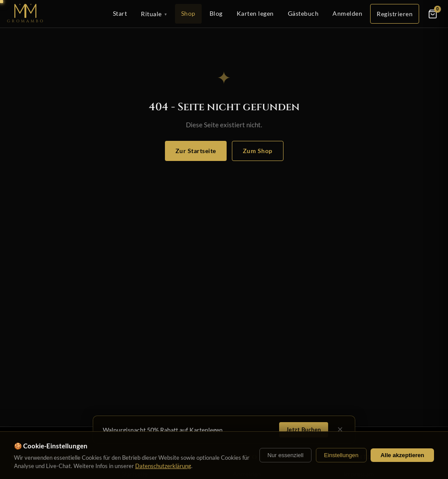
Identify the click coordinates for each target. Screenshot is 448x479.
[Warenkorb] (433, 14)
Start (120, 13)
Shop (188, 13)
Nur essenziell (285, 455)
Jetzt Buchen (304, 430)
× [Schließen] (340, 430)
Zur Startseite (196, 151)
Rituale (154, 14)
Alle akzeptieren (402, 455)
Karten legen (255, 13)
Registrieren (395, 14)
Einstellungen (341, 455)
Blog (216, 13)
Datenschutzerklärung (163, 466)
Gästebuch (303, 13)
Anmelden (347, 13)
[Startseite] (26, 14)
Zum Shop (258, 151)
